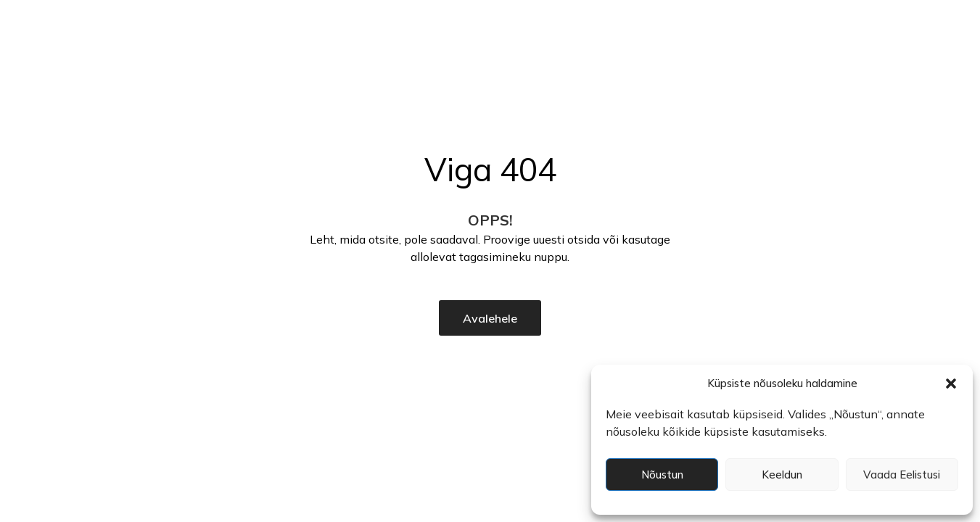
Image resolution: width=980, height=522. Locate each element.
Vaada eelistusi (902, 475)
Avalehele (490, 318)
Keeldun (782, 475)
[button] (951, 384)
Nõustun (662, 475)
